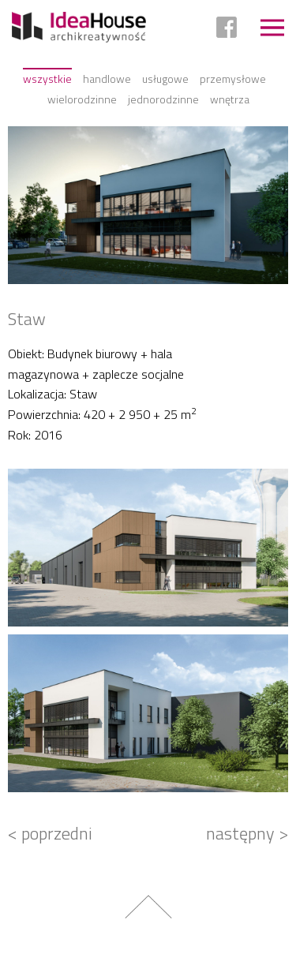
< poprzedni (50, 833)
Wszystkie (47, 79)
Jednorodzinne (163, 99)
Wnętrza (230, 99)
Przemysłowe (233, 79)
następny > (247, 833)
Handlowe (107, 79)
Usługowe (165, 79)
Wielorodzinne (82, 99)
